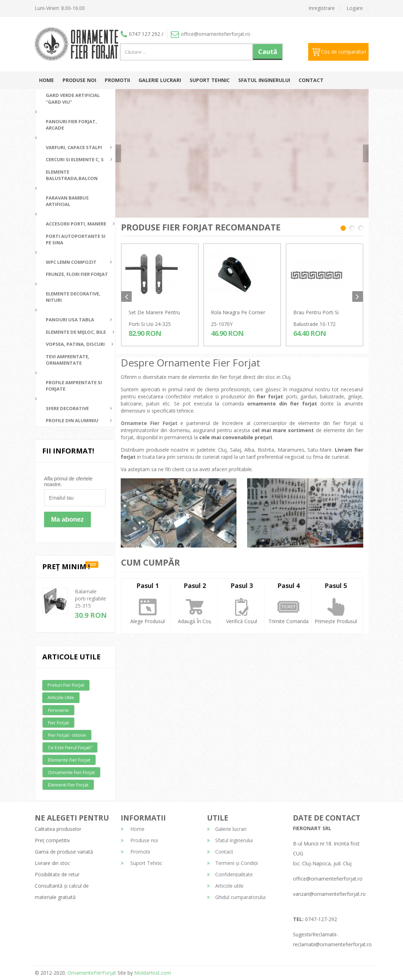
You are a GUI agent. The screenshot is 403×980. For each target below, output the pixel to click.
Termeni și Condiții (232, 863)
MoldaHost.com (153, 973)
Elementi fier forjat (68, 785)
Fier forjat (58, 723)
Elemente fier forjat (69, 760)
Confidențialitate (230, 874)
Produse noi (79, 80)
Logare (355, 8)
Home (47, 80)
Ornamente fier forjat (71, 772)
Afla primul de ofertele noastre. (68, 481)
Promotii (117, 80)
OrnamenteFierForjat (91, 973)
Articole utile (61, 697)
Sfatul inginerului (264, 80)
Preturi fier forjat (66, 685)
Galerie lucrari (160, 80)
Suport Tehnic (210, 80)
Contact (311, 80)
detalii (304, 163)
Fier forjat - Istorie (67, 735)
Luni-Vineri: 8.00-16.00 (60, 8)
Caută (268, 51)
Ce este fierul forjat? (70, 747)
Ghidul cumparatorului (236, 897)
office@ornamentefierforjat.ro (211, 34)
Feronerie (58, 710)
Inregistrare (322, 8)
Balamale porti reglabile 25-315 (91, 598)
